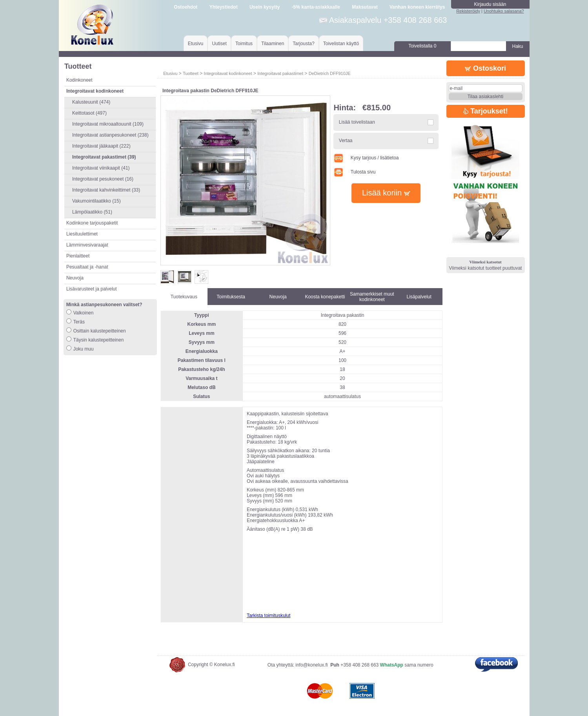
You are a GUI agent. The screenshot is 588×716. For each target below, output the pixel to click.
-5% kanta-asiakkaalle (316, 7)
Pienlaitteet (78, 256)
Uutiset (219, 44)
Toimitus (244, 44)
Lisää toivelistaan (357, 122)
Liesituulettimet (82, 234)
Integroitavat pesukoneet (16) (103, 179)
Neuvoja (75, 278)
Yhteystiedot (224, 7)
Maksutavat (365, 7)
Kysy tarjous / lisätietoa (366, 158)
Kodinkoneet (79, 80)
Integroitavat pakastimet (280, 73)
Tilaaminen (273, 44)
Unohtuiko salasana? (504, 11)
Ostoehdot (186, 7)
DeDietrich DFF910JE (330, 73)
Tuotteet (191, 73)
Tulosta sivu (354, 172)
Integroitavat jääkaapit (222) (101, 146)
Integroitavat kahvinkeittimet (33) (106, 190)
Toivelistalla (422, 46)
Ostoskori (485, 68)
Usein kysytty (265, 7)
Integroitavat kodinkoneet (228, 73)
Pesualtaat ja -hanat (87, 267)
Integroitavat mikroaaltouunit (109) (108, 124)
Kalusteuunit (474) (91, 102)
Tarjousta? (303, 44)
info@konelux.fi (311, 665)
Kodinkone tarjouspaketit (92, 223)
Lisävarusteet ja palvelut (92, 289)
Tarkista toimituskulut (269, 616)
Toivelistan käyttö (341, 44)
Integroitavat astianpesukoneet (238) (110, 135)
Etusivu (196, 44)
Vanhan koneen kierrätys (417, 7)
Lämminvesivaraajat (87, 245)
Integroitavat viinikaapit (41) (101, 168)
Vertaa (346, 141)
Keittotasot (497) (89, 113)
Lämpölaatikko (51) (92, 212)
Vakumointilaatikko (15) (96, 201)
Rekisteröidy (468, 11)
